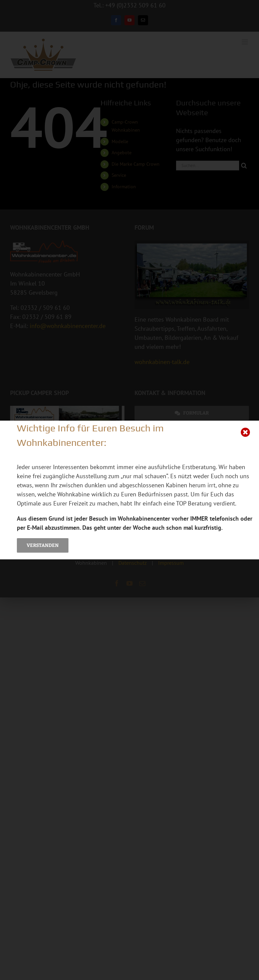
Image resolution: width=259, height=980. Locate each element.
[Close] (246, 432)
